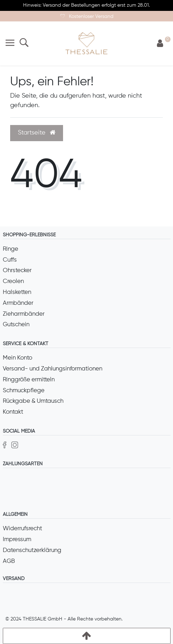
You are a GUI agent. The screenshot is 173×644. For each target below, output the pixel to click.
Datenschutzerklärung (32, 550)
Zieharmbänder (24, 314)
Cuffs (10, 260)
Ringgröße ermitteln (29, 380)
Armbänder (18, 303)
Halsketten (17, 292)
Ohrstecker (17, 271)
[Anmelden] (160, 44)
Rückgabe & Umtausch (33, 401)
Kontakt (13, 412)
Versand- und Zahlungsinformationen (53, 369)
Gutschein (16, 325)
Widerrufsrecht (22, 529)
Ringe (11, 249)
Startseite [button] (37, 133)
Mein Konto (18, 358)
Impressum (17, 540)
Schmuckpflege (24, 391)
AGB (9, 561)
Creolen (13, 281)
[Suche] (24, 43)
